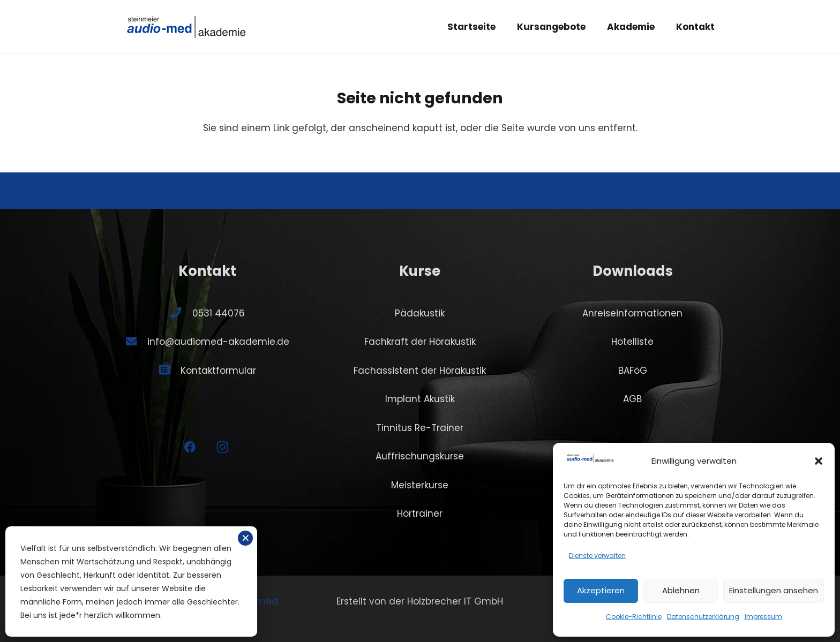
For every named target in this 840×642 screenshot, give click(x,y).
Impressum (763, 617)
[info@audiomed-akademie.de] (137, 342)
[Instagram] (215, 447)
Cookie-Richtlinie (634, 617)
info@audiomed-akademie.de (218, 342)
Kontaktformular (218, 371)
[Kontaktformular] (170, 370)
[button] (819, 461)
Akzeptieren (601, 590)
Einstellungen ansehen (774, 590)
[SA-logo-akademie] (187, 27)
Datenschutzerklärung (703, 617)
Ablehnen (681, 590)
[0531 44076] (181, 313)
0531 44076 (219, 313)
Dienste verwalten (597, 556)
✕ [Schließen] (246, 538)
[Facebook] (182, 447)
